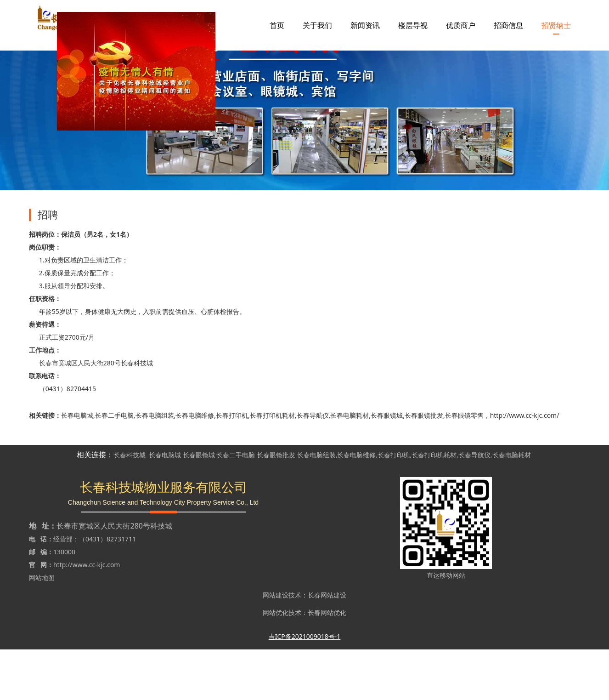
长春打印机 (232, 466)
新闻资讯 (365, 25)
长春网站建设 (327, 646)
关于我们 (317, 25)
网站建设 (276, 646)
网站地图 (42, 628)
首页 (277, 25)
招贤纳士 (556, 25)
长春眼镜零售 (464, 466)
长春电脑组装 (155, 466)
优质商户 (461, 25)
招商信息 (508, 25)
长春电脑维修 (195, 466)
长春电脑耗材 (350, 466)
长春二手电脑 (114, 466)
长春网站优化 (327, 663)
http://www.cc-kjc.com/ (525, 466)
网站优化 (276, 663)
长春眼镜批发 (424, 466)
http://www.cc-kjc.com (87, 615)
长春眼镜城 (387, 466)
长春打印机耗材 (272, 466)
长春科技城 (130, 505)
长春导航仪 (313, 466)
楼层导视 (413, 25)
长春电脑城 (77, 466)
